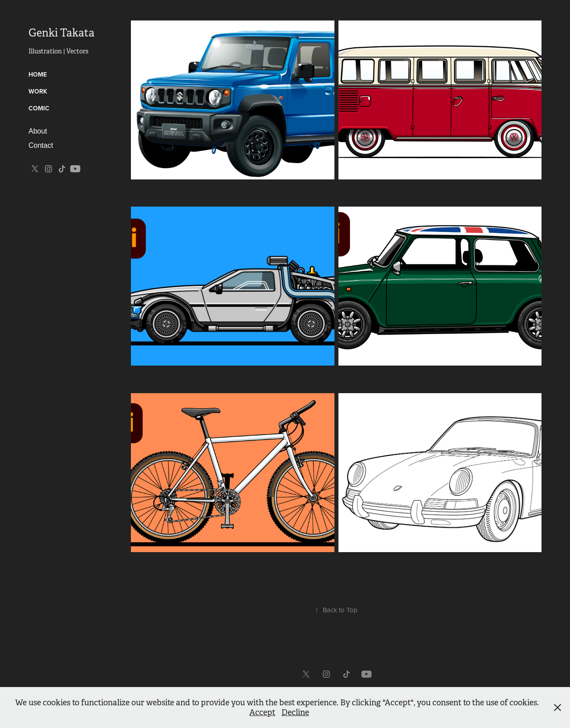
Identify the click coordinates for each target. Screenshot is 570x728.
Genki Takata (61, 33)
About (38, 131)
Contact (41, 145)
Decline (295, 712)
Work (38, 91)
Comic (39, 108)
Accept (262, 712)
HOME (38, 74)
